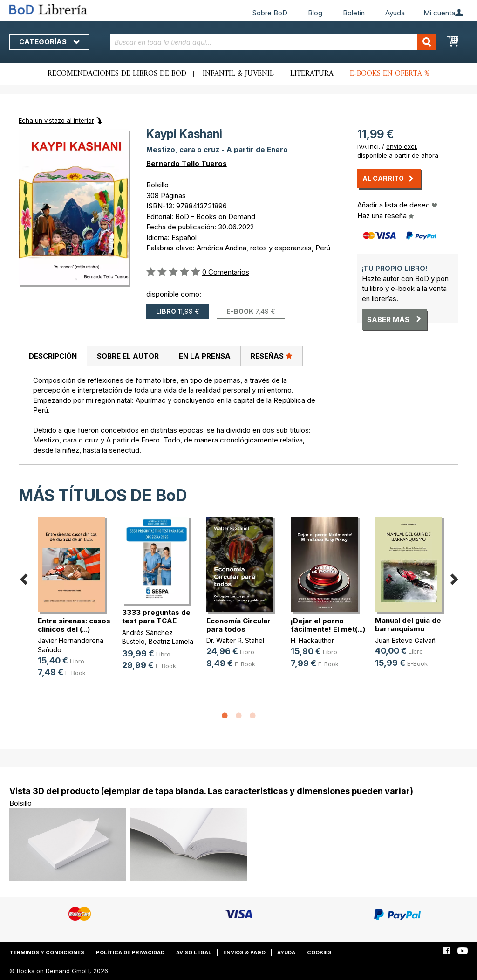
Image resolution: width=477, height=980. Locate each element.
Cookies (319, 952)
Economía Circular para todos (238, 625)
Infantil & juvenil (238, 74)
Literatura (312, 74)
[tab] (53, 356)
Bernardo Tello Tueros (187, 163)
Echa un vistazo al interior (56, 120)
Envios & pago (244, 952)
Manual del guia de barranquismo (408, 625)
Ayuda (395, 13)
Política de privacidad (130, 952)
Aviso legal (194, 952)
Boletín (354, 13)
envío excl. (402, 146)
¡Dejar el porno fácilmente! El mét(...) (328, 625)
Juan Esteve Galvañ (405, 640)
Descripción (53, 356)
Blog (315, 13)
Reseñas (272, 356)
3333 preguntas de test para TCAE (156, 617)
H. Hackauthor (312, 640)
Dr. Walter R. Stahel (235, 640)
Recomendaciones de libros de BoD (117, 74)
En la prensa (205, 356)
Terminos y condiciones (47, 952)
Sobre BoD (270, 13)
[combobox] (273, 42)
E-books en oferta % (390, 74)
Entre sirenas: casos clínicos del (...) (74, 625)
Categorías (49, 42)
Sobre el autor (128, 356)
